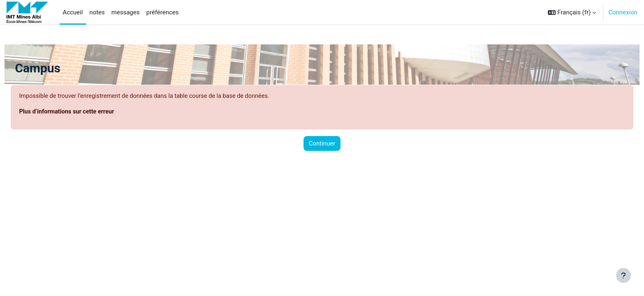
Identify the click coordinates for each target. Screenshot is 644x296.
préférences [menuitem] (162, 12)
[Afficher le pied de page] (623, 275)
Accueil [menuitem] (73, 12)
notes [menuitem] (97, 12)
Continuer (322, 144)
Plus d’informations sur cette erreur (87, 112)
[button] (572, 12)
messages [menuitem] (125, 12)
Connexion (623, 12)
